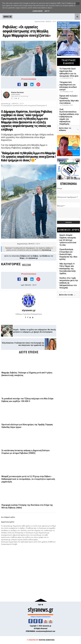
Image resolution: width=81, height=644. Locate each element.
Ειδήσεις (23, 256)
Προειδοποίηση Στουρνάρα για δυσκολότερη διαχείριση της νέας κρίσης (68, 254)
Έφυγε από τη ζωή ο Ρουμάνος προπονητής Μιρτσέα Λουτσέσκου (69, 99)
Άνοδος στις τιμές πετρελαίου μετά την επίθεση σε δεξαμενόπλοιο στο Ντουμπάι (69, 283)
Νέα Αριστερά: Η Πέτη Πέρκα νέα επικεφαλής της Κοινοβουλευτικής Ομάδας (68, 269)
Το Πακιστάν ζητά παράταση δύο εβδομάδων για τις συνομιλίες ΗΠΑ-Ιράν (69, 72)
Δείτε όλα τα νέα (67, 295)
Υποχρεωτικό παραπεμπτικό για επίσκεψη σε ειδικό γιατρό (68, 86)
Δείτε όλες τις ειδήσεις (69, 129)
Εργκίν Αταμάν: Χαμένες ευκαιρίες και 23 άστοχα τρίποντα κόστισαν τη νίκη (68, 240)
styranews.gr (33, 258)
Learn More (37, 11)
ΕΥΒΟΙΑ (26, 265)
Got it (47, 11)
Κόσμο (22, 258)
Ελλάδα (45, 256)
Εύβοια (36, 256)
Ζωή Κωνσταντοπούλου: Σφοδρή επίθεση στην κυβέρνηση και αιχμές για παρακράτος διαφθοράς (69, 117)
